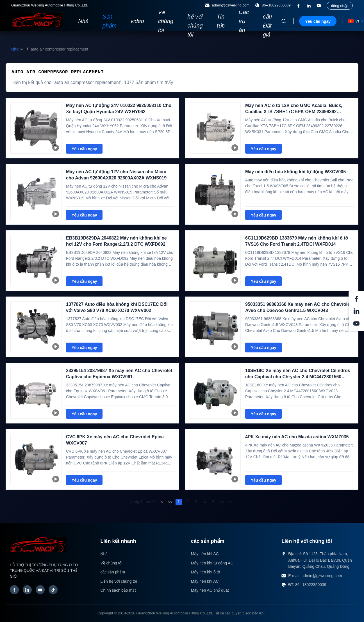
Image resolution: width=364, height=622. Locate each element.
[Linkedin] (309, 6)
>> (222, 502)
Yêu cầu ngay (318, 21)
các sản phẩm (113, 572)
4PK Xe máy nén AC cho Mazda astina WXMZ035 (297, 437)
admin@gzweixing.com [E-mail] (227, 5)
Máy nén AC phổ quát (210, 590)
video (137, 21)
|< (161, 502)
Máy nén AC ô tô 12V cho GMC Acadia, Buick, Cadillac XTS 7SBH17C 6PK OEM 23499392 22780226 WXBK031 (294, 112)
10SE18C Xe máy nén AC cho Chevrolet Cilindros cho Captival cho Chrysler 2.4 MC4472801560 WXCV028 (298, 377)
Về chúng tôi (166, 21)
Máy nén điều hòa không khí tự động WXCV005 (295, 172)
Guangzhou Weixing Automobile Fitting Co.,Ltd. (175, 613)
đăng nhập (340, 6)
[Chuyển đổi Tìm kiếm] (284, 21)
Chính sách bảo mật (118, 590)
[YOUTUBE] (319, 6)
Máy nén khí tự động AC (212, 563)
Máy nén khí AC (205, 554)
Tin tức (221, 21)
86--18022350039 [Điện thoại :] (273, 5)
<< (170, 502)
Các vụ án (244, 21)
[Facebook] (299, 6)
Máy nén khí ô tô (206, 572)
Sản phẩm (110, 21)
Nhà (83, 21)
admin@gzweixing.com (322, 576)
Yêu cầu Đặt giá (268, 21)
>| (231, 502)
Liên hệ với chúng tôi (195, 21)
